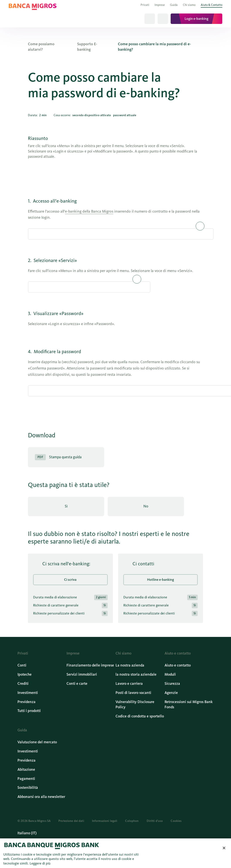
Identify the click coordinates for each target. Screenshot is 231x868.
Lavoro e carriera (129, 684)
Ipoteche (25, 674)
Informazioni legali (105, 821)
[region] (115, 853)
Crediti (23, 684)
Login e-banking (196, 19)
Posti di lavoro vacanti (133, 693)
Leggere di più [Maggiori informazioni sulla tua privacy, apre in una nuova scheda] (40, 863)
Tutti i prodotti (29, 711)
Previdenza (26, 702)
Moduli (170, 674)
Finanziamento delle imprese (90, 665)
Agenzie (171, 693)
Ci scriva (70, 579)
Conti (22, 665)
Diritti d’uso (155, 821)
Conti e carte (77, 684)
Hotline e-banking (161, 579)
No (146, 506)
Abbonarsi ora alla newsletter (41, 797)
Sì (66, 506)
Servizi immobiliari (82, 674)
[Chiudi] (224, 848)
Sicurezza (172, 684)
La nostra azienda (130, 665)
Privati (145, 5)
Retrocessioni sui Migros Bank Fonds (189, 704)
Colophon (132, 821)
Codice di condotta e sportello (140, 716)
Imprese (160, 5)
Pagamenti (26, 779)
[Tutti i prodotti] (163, 19)
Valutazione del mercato (37, 742)
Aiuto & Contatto (211, 5)
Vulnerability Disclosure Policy (135, 704)
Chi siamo (189, 5)
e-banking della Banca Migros (89, 211)
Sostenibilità (28, 788)
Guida (174, 5)
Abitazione (26, 770)
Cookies (176, 821)
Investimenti (28, 693)
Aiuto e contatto (178, 665)
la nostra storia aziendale (136, 674)
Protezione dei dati (71, 821)
